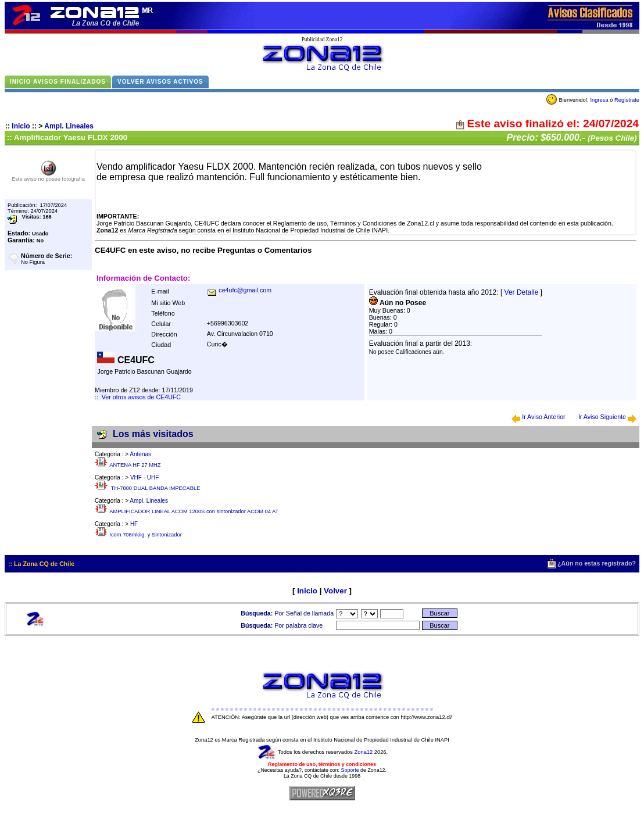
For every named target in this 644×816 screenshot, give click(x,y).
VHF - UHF (144, 477)
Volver (335, 591)
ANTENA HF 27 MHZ (135, 465)
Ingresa (599, 100)
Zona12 (364, 752)
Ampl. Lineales (69, 126)
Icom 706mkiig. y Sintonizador (145, 535)
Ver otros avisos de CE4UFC (141, 397)
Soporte (350, 770)
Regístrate (627, 100)
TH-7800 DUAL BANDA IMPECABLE (155, 488)
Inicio (21, 126)
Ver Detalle (522, 292)
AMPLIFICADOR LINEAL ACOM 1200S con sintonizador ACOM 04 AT (194, 511)
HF (134, 524)
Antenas (140, 454)
